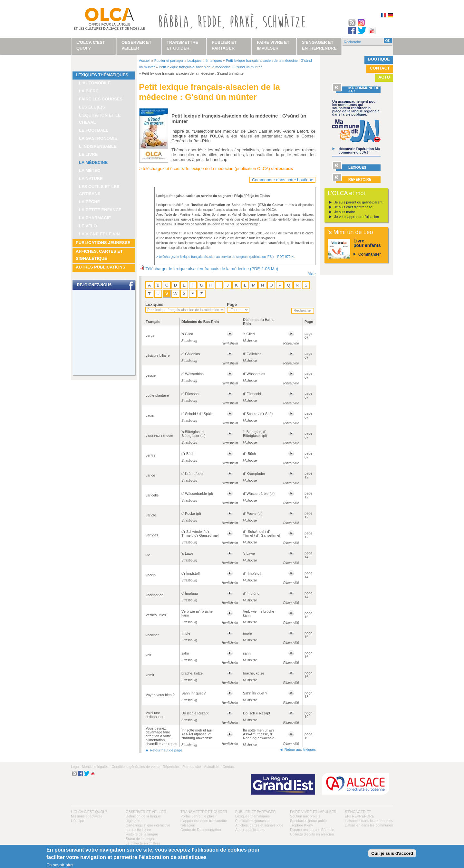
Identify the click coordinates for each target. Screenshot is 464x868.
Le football (94, 130)
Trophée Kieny (301, 825)
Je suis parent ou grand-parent (358, 202)
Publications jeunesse (103, 243)
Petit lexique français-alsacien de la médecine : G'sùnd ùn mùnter (210, 67)
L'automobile (95, 83)
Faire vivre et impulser (313, 812)
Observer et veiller (146, 812)
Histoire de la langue (142, 834)
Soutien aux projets (305, 816)
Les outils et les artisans (99, 190)
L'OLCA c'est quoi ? (89, 812)
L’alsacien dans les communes (369, 825)
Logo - (76, 767)
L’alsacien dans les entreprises (369, 821)
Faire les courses (101, 99)
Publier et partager (169, 61)
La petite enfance (100, 210)
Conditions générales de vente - (136, 767)
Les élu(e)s (92, 107)
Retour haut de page (166, 750)
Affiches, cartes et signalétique (99, 255)
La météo (90, 170)
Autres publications (101, 267)
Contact (380, 68)
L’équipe (77, 821)
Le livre (88, 154)
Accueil (145, 61)
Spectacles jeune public (309, 821)
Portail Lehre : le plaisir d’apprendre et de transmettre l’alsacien (204, 821)
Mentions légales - (96, 767)
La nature (91, 179)
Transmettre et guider (204, 812)
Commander (370, 254)
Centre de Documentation (201, 830)
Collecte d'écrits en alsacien (312, 834)
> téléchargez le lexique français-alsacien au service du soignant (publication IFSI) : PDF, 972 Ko (226, 257)
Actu (384, 77)
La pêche (89, 202)
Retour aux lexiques (300, 750)
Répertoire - (172, 767)
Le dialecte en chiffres (143, 843)
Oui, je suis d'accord (392, 853)
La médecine (93, 162)
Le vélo (88, 226)
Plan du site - (193, 767)
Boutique (379, 59)
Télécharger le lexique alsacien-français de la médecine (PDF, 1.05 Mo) (212, 269)
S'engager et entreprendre (319, 45)
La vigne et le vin (99, 234)
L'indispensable (98, 146)
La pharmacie (95, 218)
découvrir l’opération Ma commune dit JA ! (359, 151)
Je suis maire (345, 212)
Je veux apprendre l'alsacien (357, 217)
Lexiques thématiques (102, 75)
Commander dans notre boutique (283, 180)
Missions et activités (87, 816)
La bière (89, 91)
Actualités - (213, 767)
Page (232, 304)
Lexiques (154, 304)
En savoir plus (60, 865)
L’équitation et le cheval (100, 119)
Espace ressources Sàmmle (312, 830)
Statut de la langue (140, 839)
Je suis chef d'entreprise (353, 207)
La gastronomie (98, 138)
